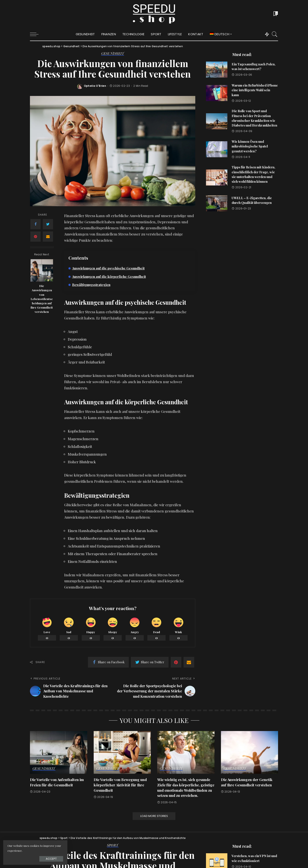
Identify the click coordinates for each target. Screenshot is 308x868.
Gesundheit (113, 54)
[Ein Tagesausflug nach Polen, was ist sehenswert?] (217, 70)
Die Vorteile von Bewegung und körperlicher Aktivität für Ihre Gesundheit (120, 785)
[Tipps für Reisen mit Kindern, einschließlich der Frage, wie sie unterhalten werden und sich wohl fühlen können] (217, 177)
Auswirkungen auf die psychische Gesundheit (108, 268)
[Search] (275, 34)
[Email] (48, 237)
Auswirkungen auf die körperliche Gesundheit (109, 276)
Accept (51, 859)
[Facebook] (36, 224)
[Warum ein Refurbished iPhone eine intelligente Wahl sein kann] (217, 93)
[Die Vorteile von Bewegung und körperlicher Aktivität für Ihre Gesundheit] (122, 753)
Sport (113, 845)
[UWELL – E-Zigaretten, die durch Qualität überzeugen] (217, 203)
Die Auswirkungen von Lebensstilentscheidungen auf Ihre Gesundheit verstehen (42, 299)
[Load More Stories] (154, 816)
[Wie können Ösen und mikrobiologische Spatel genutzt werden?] (217, 149)
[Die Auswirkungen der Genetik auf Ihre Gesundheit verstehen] (250, 753)
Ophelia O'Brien (95, 86)
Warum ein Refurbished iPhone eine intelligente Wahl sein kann (255, 90)
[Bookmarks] (275, 14)
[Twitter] (48, 224)
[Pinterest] (36, 237)
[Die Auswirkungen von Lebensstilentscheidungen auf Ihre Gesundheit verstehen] (42, 270)
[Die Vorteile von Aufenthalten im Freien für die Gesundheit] (59, 753)
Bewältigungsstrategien (91, 285)
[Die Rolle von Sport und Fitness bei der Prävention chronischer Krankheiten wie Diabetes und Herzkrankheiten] (217, 121)
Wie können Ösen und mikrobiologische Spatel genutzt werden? (250, 146)
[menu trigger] (36, 34)
